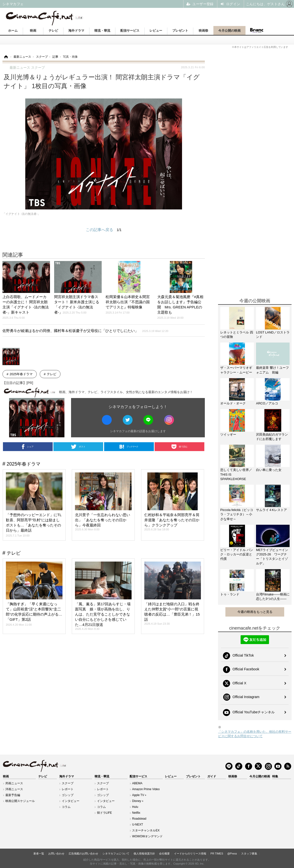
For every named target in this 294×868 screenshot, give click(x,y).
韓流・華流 (102, 31)
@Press (232, 854)
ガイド (212, 776)
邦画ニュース (14, 783)
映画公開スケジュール (20, 801)
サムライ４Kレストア (271, 510)
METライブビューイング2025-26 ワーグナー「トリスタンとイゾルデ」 (272, 557)
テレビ (53, 31)
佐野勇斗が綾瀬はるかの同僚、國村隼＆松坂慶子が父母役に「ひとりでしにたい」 (85, 331)
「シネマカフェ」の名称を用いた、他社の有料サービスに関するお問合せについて (255, 734)
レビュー (156, 31)
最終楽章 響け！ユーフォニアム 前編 (272, 370)
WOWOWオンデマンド (147, 836)
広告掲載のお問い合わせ (83, 854)
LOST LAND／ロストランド (273, 335)
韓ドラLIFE (104, 813)
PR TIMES (217, 854)
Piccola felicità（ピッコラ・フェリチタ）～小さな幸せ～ (237, 514)
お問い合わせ (56, 854)
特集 (275, 776)
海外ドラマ (76, 31)
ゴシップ (68, 795)
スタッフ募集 (249, 854)
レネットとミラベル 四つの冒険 (237, 335)
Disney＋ (138, 801)
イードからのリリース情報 (190, 854)
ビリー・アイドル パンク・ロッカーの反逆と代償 (237, 554)
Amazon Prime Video (146, 789)
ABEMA (137, 783)
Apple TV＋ (140, 795)
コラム (66, 807)
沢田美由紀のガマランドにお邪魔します (272, 437)
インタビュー (71, 801)
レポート (68, 789)
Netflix (136, 813)
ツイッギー (228, 434)
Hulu (135, 807)
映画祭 (203, 31)
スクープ (68, 783)
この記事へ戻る (104, 230)
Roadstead (139, 819)
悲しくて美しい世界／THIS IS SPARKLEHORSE (236, 474)
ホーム (13, 31)
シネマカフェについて (116, 854)
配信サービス (130, 31)
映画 (33, 31)
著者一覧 (39, 854)
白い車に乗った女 (269, 470)
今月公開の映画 (229, 31)
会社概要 (164, 854)
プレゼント (180, 31)
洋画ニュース (14, 789)
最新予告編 (13, 795)
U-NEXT (138, 825)
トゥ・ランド (230, 594)
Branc (257, 30)
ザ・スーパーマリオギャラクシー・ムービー (236, 370)
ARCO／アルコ (267, 403)
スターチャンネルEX (146, 830)
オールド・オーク (233, 403)
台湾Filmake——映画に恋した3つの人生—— (273, 597)
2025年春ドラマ (21, 374)
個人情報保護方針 (144, 854)
